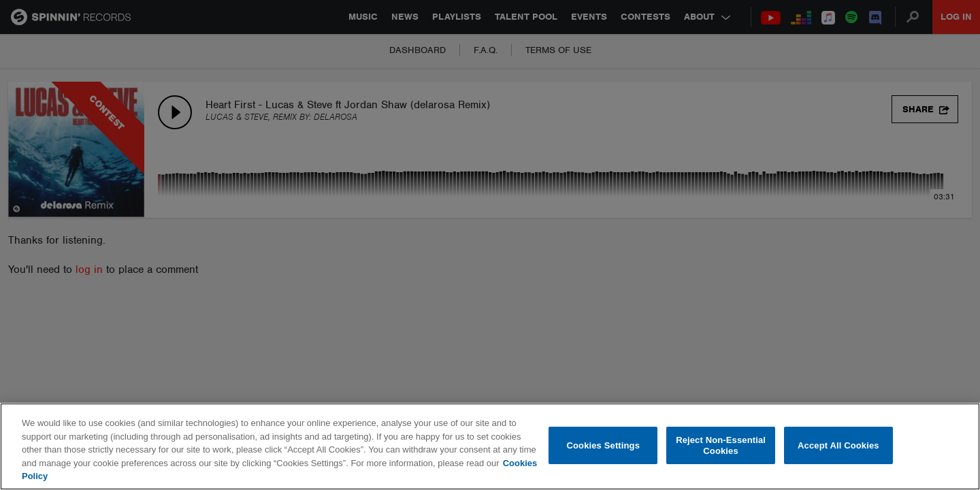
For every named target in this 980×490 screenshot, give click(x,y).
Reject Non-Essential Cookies (721, 445)
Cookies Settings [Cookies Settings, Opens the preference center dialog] (604, 445)
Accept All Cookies (838, 445)
